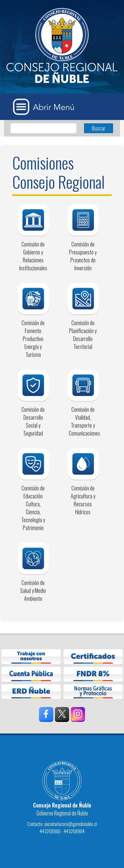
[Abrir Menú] (46, 107)
